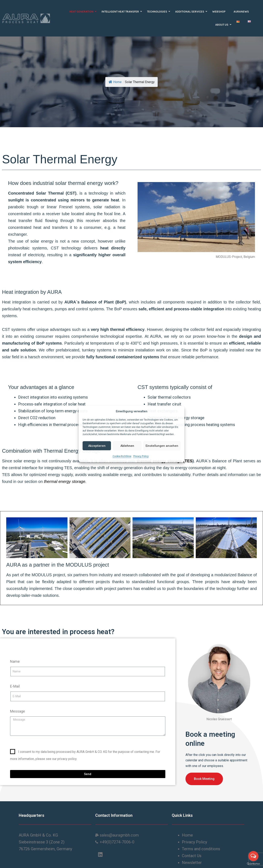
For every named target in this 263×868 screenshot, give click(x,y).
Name (15, 661)
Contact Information (114, 815)
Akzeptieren (97, 446)
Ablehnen (127, 446)
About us (223, 25)
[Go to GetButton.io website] (253, 864)
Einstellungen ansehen (162, 446)
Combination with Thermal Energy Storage (51, 451)
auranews (241, 12)
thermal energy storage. (66, 481)
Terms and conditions (201, 849)
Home (115, 82)
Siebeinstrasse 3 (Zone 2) (42, 842)
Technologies (158, 12)
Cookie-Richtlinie (122, 456)
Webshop (219, 12)
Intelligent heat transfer (121, 12)
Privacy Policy (141, 456)
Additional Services (191, 12)
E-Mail (15, 686)
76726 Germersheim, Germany (45, 849)
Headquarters (32, 815)
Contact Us (192, 856)
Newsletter (192, 863)
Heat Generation (82, 12)
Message (18, 711)
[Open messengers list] (253, 856)
